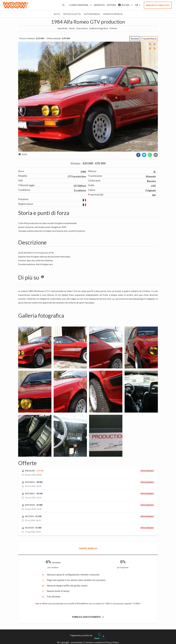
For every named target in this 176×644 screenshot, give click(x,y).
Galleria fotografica (99, 28)
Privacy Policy (112, 642)
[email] (156, 155)
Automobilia (92, 14)
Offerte (113, 28)
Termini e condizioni (94, 642)
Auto (57, 14)
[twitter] (144, 155)
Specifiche (62, 28)
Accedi (125, 5)
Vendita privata (113, 14)
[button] (137, 5)
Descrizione (82, 28)
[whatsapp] (150, 155)
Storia (72, 28)
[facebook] (138, 155)
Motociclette (72, 14)
